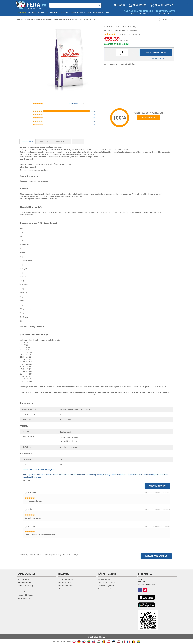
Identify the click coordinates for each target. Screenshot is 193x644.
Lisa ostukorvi (156, 52)
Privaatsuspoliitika (24, 598)
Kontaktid (120, 5)
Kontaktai (141, 582)
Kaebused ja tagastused (106, 586)
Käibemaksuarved (104, 579)
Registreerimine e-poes (25, 592)
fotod (78, 141)
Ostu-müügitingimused (25, 595)
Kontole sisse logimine (65, 579)
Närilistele (43, 13)
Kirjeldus (27, 141)
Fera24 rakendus (23, 579)
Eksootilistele (78, 13)
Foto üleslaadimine (156, 556)
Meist (140, 579)
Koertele (22, 13)
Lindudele (55, 13)
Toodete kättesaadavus (25, 589)
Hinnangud (62, 141)
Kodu (89, 13)
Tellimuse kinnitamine (65, 586)
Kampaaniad (99, 13)
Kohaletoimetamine (24, 582)
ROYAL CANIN (119, 31)
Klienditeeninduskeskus (146, 584)
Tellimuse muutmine (65, 589)
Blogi (109, 13)
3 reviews (122, 34)
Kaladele (65, 13)
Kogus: (122, 55)
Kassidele (32, 13)
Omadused (44, 141)
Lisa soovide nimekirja (156, 58)
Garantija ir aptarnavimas (107, 582)
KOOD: (129, 31)
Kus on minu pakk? (104, 589)
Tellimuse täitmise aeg (25, 586)
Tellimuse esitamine (64, 582)
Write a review (134, 34)
